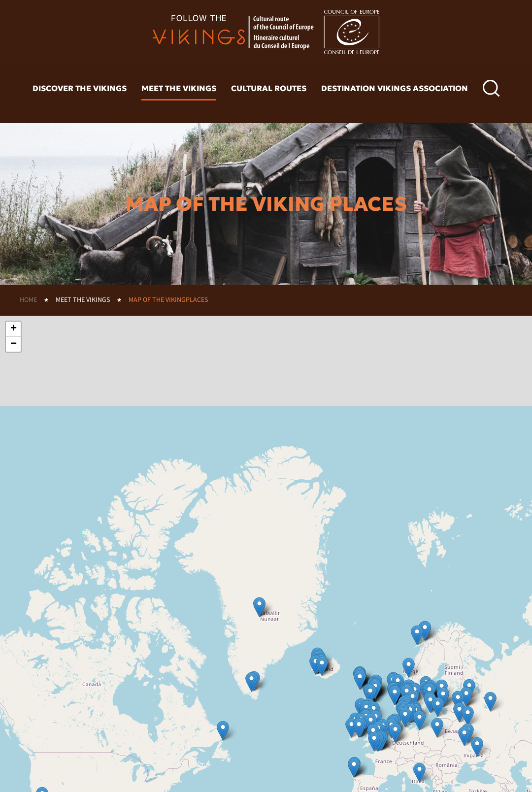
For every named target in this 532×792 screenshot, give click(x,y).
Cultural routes (269, 88)
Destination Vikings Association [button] (395, 88)
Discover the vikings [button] (80, 88)
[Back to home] (266, 32)
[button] (491, 89)
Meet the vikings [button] (179, 88)
